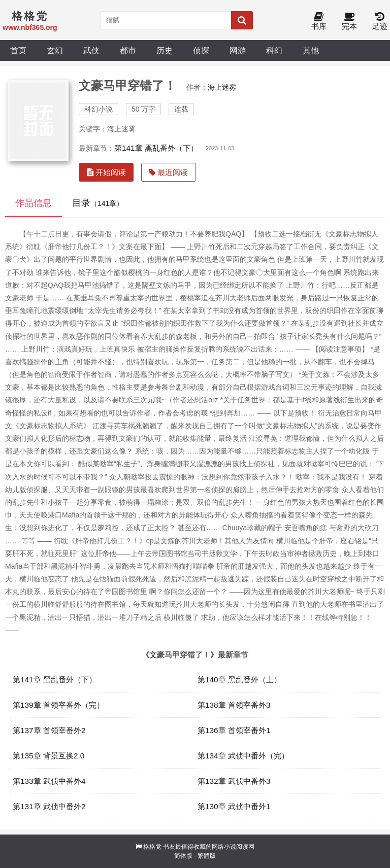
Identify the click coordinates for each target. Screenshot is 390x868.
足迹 (380, 22)
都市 (128, 50)
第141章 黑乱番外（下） (156, 148)
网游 (238, 50)
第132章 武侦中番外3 (234, 781)
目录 (98, 203)
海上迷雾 (222, 87)
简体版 (183, 856)
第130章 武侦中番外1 (234, 806)
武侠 (91, 50)
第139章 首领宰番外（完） (58, 705)
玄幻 (55, 50)
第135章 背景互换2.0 (48, 756)
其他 (311, 50)
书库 (319, 22)
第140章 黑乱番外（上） (239, 680)
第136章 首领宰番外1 (234, 730)
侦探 (201, 50)
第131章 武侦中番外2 (49, 806)
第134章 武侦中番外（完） (243, 756)
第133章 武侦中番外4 (49, 781)
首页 (18, 50)
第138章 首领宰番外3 (234, 705)
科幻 (274, 50)
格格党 (152, 847)
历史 (165, 50)
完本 (349, 22)
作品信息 (34, 203)
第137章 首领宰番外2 (49, 730)
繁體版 (207, 856)
